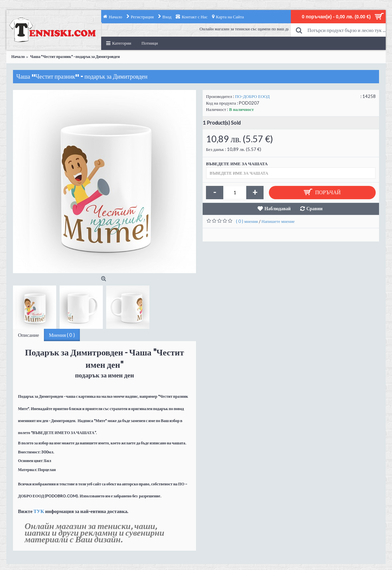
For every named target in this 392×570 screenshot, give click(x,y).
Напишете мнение (278, 221)
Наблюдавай (278, 208)
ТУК (39, 511)
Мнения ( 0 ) (62, 335)
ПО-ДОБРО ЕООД (252, 96)
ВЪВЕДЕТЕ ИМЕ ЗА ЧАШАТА (237, 164)
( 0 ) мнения (247, 221)
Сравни (315, 208)
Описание (28, 335)
